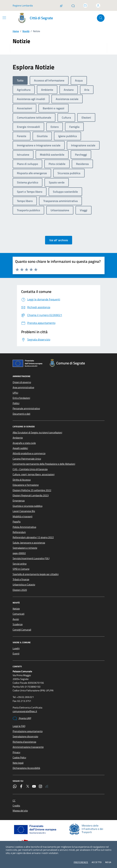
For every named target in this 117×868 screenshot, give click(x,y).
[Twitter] (28, 787)
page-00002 (19, 553)
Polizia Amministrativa (24, 527)
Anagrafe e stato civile (24, 443)
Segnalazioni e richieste (25, 548)
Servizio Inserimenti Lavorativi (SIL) (31, 558)
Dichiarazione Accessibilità (26, 768)
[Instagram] (40, 787)
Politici (16, 403)
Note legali (18, 763)
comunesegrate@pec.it (25, 711)
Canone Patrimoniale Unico (27, 459)
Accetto (97, 862)
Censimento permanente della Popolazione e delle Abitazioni (44, 464)
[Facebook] (21, 787)
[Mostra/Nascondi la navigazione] (4, 18)
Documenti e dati (21, 414)
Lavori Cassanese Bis (24, 511)
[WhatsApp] (15, 787)
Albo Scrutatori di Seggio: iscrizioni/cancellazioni (37, 432)
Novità (26, 31)
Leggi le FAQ (19, 726)
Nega (108, 862)
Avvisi (16, 619)
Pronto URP (22, 718)
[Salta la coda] (61, 6)
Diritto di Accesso (22, 480)
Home (16, 31)
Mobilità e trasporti (23, 516)
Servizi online (20, 564)
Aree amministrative (23, 387)
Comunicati (19, 614)
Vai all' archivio (59, 240)
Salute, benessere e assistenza (29, 543)
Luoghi (16, 648)
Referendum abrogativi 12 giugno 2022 (33, 537)
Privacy (16, 752)
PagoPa (17, 522)
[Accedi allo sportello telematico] (85, 6)
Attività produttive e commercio (29, 453)
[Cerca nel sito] (101, 18)
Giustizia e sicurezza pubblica (28, 506)
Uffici (15, 393)
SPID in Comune (21, 569)
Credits (16, 806)
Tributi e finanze (21, 579)
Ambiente (18, 438)
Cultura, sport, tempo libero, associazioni (34, 474)
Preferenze (81, 862)
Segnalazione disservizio (25, 736)
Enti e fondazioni (21, 398)
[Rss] (47, 787)
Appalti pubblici (20, 448)
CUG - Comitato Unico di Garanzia (30, 469)
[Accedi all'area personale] (98, 6)
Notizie (16, 609)
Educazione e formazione (26, 485)
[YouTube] (34, 787)
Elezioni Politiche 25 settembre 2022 (32, 490)
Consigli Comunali (22, 630)
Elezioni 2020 (20, 590)
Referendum (19, 532)
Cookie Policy (19, 757)
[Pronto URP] (73, 6)
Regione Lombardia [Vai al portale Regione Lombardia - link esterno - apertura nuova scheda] (23, 5)
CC (14, 801)
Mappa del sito (20, 811)
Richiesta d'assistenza (24, 742)
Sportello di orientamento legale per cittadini (36, 574)
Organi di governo (22, 382)
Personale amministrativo (26, 408)
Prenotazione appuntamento (28, 731)
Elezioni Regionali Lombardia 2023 (31, 495)
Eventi (16, 654)
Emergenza (19, 501)
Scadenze (18, 624)
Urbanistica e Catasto (24, 585)
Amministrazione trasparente (28, 747)
